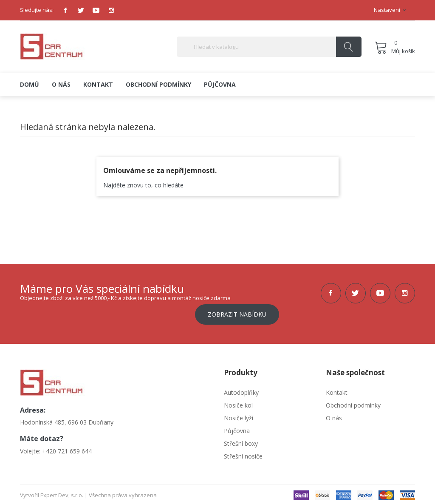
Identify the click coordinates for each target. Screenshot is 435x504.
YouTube (96, 10)
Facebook (65, 10)
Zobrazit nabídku (237, 312)
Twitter (81, 10)
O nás (334, 415)
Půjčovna (237, 428)
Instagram (111, 10)
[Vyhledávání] (269, 47)
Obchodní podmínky (353, 403)
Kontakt (337, 390)
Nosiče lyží (239, 415)
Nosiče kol (238, 403)
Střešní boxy (241, 441)
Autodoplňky (241, 390)
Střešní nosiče (243, 454)
